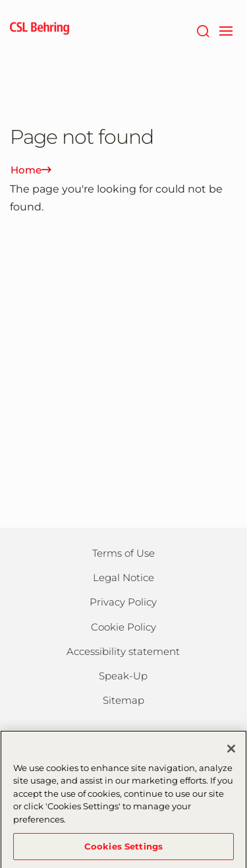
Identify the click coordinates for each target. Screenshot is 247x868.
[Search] (203, 30)
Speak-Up (123, 676)
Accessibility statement (123, 651)
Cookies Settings (123, 850)
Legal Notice (123, 577)
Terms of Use (123, 553)
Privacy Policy (123, 602)
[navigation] (226, 30)
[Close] (231, 753)
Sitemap (123, 700)
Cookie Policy (123, 627)
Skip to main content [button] (0, 0)
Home (31, 170)
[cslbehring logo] (40, 30)
